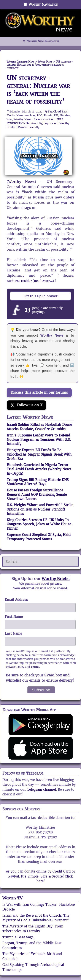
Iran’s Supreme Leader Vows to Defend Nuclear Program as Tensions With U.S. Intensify (39, 440)
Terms (35, 667)
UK (56, 115)
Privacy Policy (15, 667)
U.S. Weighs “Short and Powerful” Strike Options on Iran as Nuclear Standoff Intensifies (40, 509)
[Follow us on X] (26, 405)
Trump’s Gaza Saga (18, 937)
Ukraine (65, 115)
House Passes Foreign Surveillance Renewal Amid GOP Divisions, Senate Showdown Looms (37, 495)
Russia (48, 115)
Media (11, 115)
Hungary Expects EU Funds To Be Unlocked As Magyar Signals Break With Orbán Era (39, 454)
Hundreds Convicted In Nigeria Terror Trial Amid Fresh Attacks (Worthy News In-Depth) (39, 469)
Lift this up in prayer (41, 296)
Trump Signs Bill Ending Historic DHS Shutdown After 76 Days (38, 482)
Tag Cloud (54, 112)
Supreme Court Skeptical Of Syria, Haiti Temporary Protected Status (39, 537)
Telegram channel (41, 789)
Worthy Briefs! (56, 579)
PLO (40, 115)
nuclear (30, 115)
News (20, 115)
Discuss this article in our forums (39, 392)
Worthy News (23, 119)
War (9, 119)
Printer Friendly (29, 127)
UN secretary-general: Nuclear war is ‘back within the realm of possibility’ (38, 90)
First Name (14, 617)
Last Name (13, 634)
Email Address (16, 600)
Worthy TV (12, 898)
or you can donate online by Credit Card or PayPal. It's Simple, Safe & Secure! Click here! (41, 876)
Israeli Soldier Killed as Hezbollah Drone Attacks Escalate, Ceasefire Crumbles (39, 427)
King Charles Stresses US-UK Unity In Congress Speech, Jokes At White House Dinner (39, 524)
